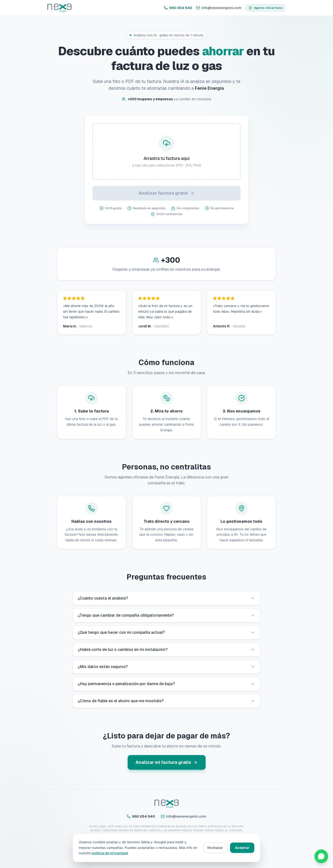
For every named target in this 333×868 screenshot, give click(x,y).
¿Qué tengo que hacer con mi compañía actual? (166, 632)
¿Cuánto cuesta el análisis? (166, 598)
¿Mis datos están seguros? (166, 667)
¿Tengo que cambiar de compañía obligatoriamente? (166, 615)
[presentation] (166, 152)
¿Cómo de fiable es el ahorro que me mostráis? (166, 701)
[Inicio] (59, 8)
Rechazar (215, 848)
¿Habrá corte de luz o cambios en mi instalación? (166, 650)
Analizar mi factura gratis (167, 762)
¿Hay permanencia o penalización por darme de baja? (166, 684)
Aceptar (242, 848)
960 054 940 (178, 8)
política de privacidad (110, 853)
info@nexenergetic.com (219, 8)
